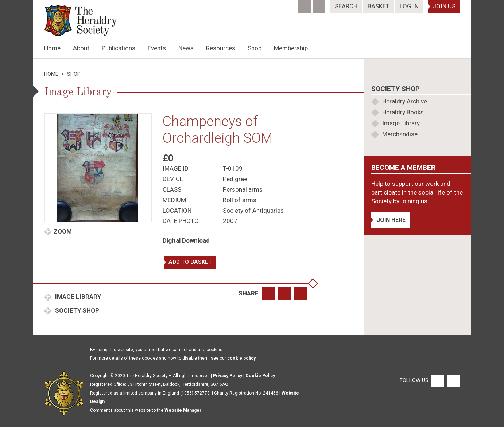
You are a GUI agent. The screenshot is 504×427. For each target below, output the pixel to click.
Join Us (444, 6)
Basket (379, 6)
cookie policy (241, 358)
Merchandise (400, 134)
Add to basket (190, 262)
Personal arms (243, 189)
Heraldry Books (403, 112)
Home (52, 48)
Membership (291, 48)
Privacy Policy (228, 376)
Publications (119, 48)
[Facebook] (305, 4)
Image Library (77, 297)
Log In (409, 6)
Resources (221, 48)
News (186, 48)
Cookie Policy (260, 376)
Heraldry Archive (405, 101)
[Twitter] (320, 4)
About (81, 48)
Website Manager (183, 410)
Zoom (63, 231)
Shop (255, 48)
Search (346, 6)
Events (157, 48)
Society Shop (76, 310)
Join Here (391, 220)
